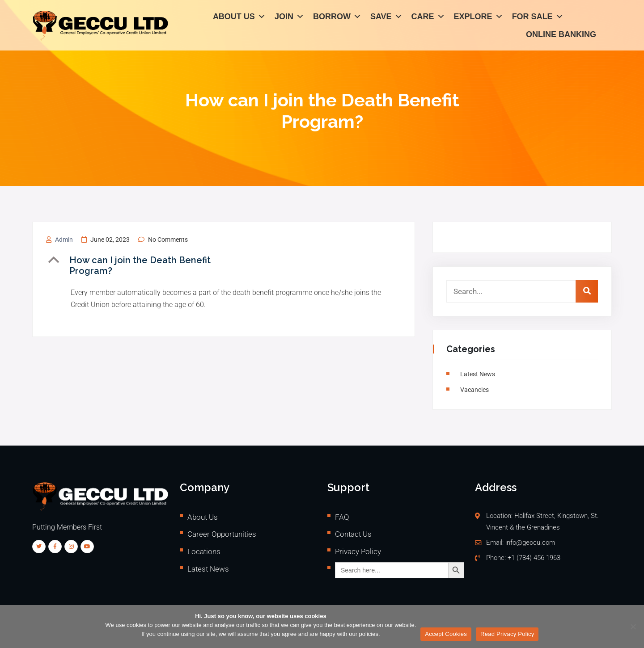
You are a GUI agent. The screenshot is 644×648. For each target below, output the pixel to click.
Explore (479, 18)
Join (289, 18)
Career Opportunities (222, 534)
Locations (204, 551)
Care (428, 18)
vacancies (476, 390)
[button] (152, 265)
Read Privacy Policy (507, 634)
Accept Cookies (446, 634)
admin (64, 240)
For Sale (538, 18)
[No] (633, 627)
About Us (239, 18)
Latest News (479, 374)
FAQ (342, 517)
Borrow (337, 18)
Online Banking (561, 36)
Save (386, 18)
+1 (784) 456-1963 (534, 558)
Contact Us (353, 534)
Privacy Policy (358, 551)
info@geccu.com (530, 543)
